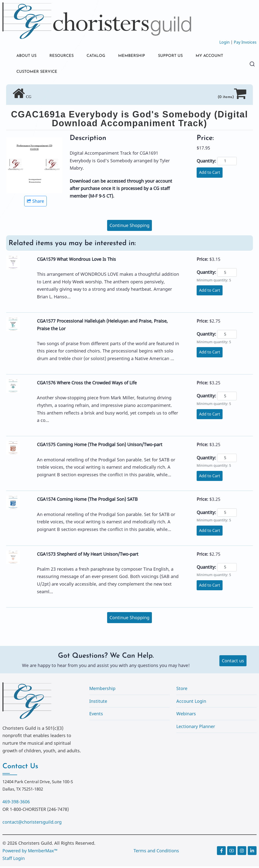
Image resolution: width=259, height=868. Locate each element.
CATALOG (103, 56)
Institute (98, 703)
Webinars (186, 715)
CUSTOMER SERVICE (84, 73)
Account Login (191, 703)
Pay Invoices (245, 42)
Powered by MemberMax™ (30, 852)
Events (96, 715)
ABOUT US (28, 56)
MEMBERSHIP (142, 56)
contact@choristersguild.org (32, 824)
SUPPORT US (183, 56)
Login (225, 42)
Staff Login (14, 860)
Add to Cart (210, 174)
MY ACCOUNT (32, 73)
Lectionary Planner (196, 728)
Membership (102, 690)
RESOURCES (65, 56)
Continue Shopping (129, 227)
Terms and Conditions (156, 852)
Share (35, 203)
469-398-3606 (16, 803)
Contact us (233, 662)
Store (182, 690)
